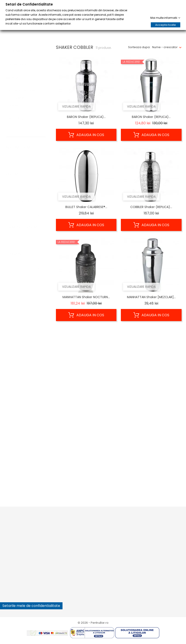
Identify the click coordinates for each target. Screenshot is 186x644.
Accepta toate (166, 25)
